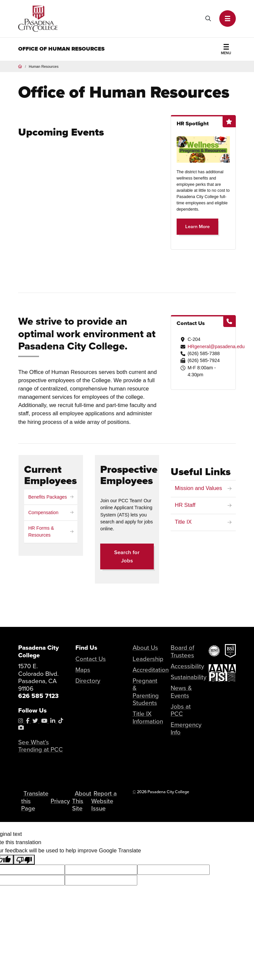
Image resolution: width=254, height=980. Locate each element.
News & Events (181, 692)
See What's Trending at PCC (41, 746)
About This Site (83, 805)
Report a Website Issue (105, 805)
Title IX (183, 523)
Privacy (61, 805)
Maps (83, 670)
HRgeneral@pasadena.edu (216, 347)
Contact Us (91, 659)
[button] (228, 19)
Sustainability (189, 677)
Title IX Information (148, 717)
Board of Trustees (182, 651)
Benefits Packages (48, 497)
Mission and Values (198, 489)
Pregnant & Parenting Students (146, 692)
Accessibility (187, 666)
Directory (88, 681)
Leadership (148, 659)
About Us (145, 648)
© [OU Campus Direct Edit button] (134, 792)
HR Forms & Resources (41, 531)
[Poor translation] (24, 868)
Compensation (43, 512)
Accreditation (151, 670)
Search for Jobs (127, 556)
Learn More (197, 226)
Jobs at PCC (181, 710)
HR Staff (185, 506)
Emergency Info (186, 728)
